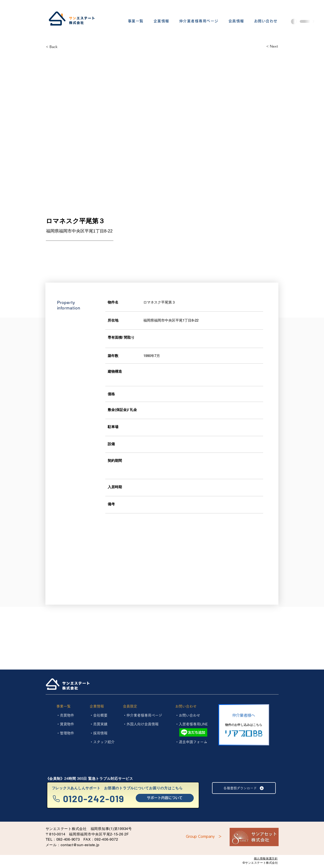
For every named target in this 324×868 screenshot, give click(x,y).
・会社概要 (99, 715)
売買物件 (67, 715)
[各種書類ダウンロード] (244, 788)
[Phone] (56, 799)
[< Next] (261, 46)
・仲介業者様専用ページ (143, 715)
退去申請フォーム (193, 742)
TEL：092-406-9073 (63, 839)
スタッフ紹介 (104, 742)
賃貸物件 (67, 724)
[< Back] (63, 47)
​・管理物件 (65, 733)
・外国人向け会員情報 (141, 724)
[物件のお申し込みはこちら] (244, 725)
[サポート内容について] (165, 798)
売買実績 (100, 724)
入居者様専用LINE (193, 724)
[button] (136, 21)
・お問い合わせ (188, 715)
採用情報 (100, 733)
